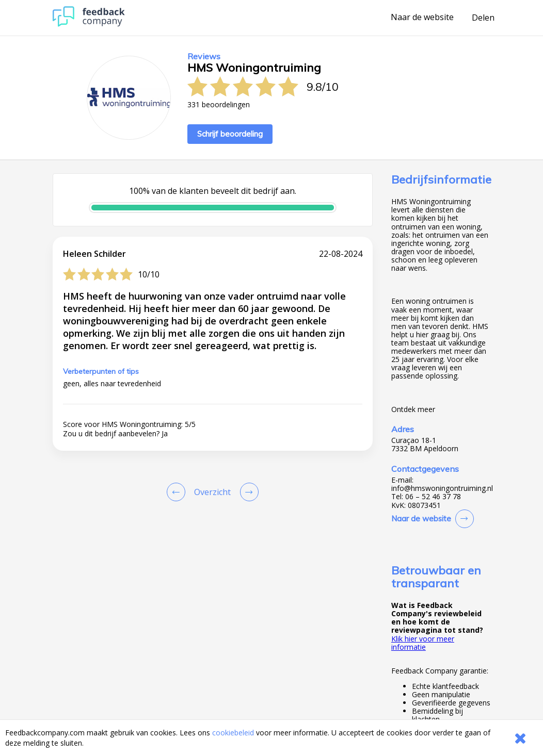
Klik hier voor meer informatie (423, 643)
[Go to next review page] (247, 492)
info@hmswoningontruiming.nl (442, 488)
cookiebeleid (233, 733)
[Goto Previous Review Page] (178, 492)
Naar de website (422, 18)
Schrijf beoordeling (230, 134)
